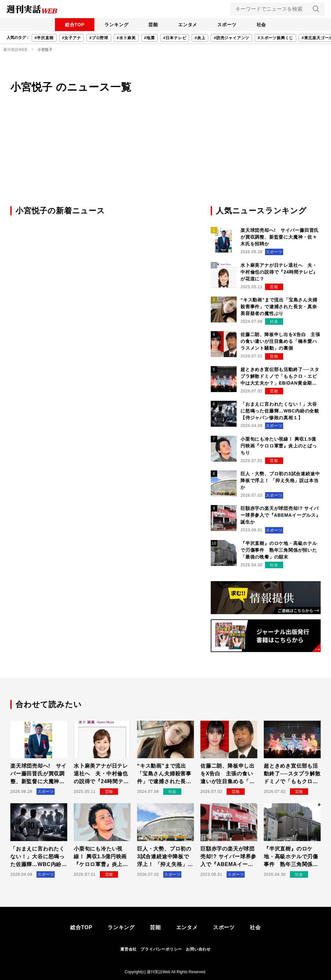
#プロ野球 (99, 38)
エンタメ (188, 25)
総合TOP (73, 25)
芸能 (153, 25)
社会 (263, 25)
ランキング (115, 25)
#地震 (149, 38)
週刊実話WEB (15, 50)
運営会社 (128, 949)
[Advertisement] (165, 156)
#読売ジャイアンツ (231, 38)
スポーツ (228, 25)
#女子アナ (72, 38)
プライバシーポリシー (161, 949)
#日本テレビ (175, 38)
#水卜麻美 (126, 38)
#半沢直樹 (44, 38)
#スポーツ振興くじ (275, 38)
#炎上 (200, 38)
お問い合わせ (198, 949)
